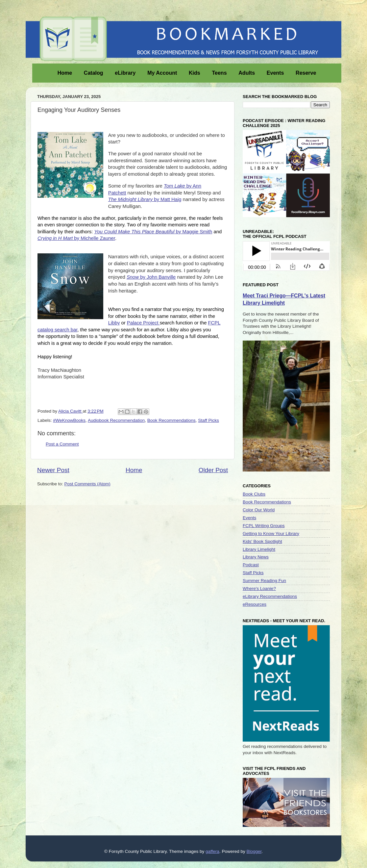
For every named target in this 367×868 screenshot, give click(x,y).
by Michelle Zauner (76, 238)
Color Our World (259, 510)
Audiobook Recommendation (116, 420)
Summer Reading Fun (264, 581)
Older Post (213, 470)
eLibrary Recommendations (270, 596)
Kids (197, 72)
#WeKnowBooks (69, 420)
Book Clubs (254, 494)
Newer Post (53, 470)
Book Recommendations (171, 420)
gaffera (212, 851)
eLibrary (128, 72)
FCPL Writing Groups (264, 526)
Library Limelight (259, 549)
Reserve (308, 72)
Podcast (251, 565)
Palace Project (143, 323)
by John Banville (151, 277)
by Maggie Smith (153, 232)
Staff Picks (208, 420)
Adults (249, 72)
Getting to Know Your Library (271, 534)
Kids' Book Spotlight (262, 541)
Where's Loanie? (259, 588)
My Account (165, 72)
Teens (222, 72)
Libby (114, 323)
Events (278, 72)
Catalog (96, 72)
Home (67, 72)
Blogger (254, 851)
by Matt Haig (145, 199)
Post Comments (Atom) (87, 484)
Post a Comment (62, 444)
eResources (255, 604)
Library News (256, 557)
